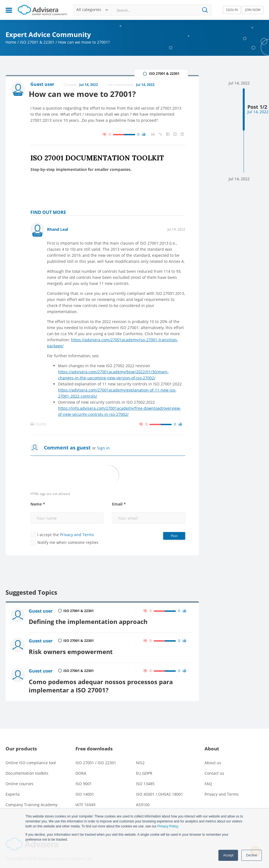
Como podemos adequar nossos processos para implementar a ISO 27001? (101, 683)
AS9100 (143, 802)
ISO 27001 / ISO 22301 (96, 760)
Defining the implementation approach (88, 621)
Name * (38, 504)
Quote (38, 424)
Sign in (103, 448)
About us (213, 760)
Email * (119, 504)
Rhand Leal (58, 230)
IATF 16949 (85, 802)
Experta (13, 791)
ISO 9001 (84, 781)
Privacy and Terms (77, 535)
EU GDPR (144, 770)
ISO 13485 (145, 781)
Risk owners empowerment (71, 650)
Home (11, 42)
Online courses (19, 781)
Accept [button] (228, 855)
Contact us (214, 770)
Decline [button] (252, 855)
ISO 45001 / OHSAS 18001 (160, 791)
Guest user (41, 611)
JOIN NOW (253, 10)
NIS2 (140, 760)
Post (174, 536)
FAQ (208, 781)
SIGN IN (232, 10)
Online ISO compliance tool (31, 760)
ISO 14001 (85, 791)
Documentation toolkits (27, 770)
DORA (81, 770)
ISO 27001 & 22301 (37, 42)
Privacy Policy (168, 826)
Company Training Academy (32, 802)
